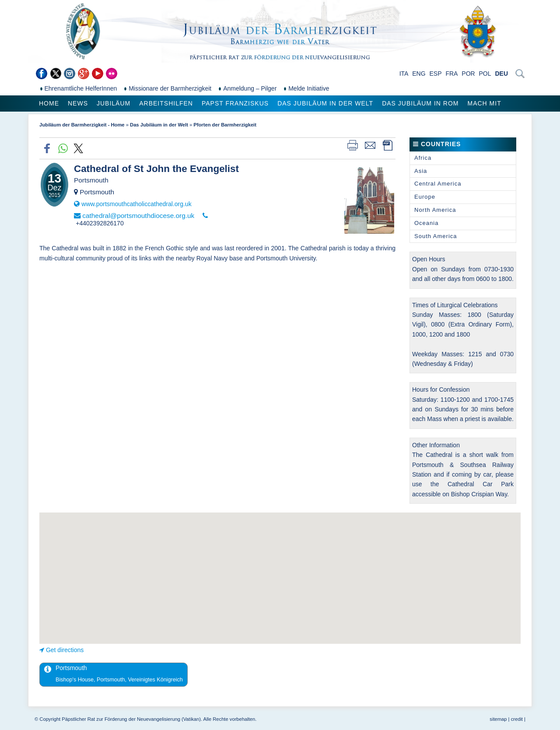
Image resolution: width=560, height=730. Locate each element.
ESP (436, 74)
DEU (501, 74)
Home (49, 103)
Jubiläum (114, 103)
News (78, 103)
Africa (423, 158)
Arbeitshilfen (166, 103)
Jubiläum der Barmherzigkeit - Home (82, 125)
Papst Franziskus (235, 103)
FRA (451, 74)
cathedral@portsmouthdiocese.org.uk (138, 216)
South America (436, 236)
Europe (425, 197)
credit (517, 719)
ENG (419, 74)
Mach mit (484, 103)
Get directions (65, 650)
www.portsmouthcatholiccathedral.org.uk (136, 204)
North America (435, 210)
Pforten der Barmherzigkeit (225, 125)
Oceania (426, 223)
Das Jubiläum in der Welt (325, 103)
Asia (421, 171)
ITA (404, 74)
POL (485, 74)
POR (468, 74)
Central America (438, 184)
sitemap (498, 719)
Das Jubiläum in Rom (420, 103)
